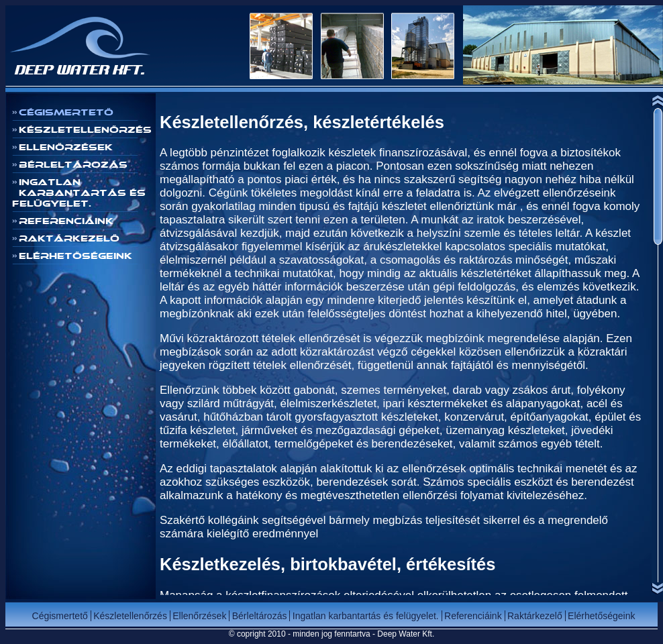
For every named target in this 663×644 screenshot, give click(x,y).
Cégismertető (66, 112)
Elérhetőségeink (75, 256)
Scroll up (657, 100)
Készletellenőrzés (85, 129)
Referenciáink (66, 221)
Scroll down (657, 589)
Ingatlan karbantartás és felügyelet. (79, 193)
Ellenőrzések (66, 147)
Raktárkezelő (69, 238)
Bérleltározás (73, 164)
